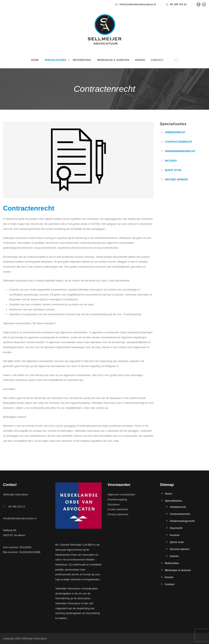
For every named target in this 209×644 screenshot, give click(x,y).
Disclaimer (114, 504)
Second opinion (176, 179)
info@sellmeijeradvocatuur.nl (138, 4)
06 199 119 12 (178, 4)
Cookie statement (118, 509)
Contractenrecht (178, 142)
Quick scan (173, 170)
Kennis (140, 60)
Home (35, 60)
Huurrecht (176, 528)
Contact (157, 60)
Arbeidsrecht (175, 132)
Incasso (171, 161)
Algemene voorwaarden (121, 494)
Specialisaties (55, 60)
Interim (174, 556)
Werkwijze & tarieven (113, 60)
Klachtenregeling (117, 499)
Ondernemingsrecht (180, 151)
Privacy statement (118, 514)
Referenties (82, 60)
